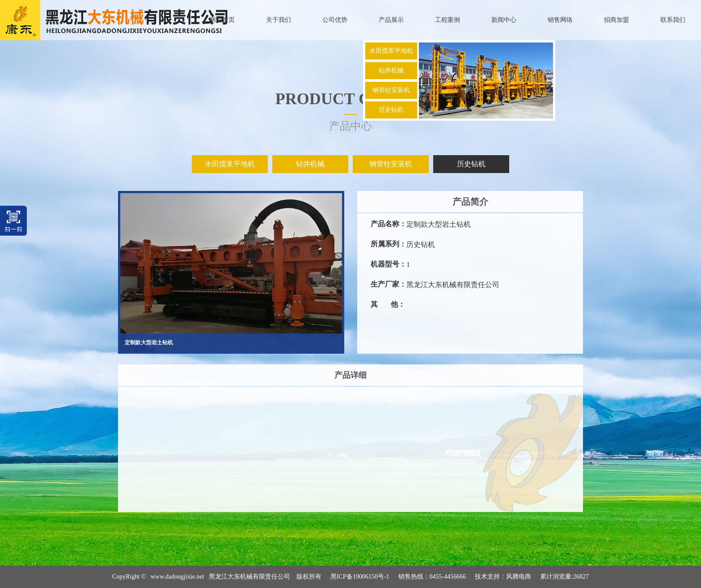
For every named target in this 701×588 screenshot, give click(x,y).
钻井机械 (391, 70)
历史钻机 (391, 110)
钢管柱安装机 (391, 90)
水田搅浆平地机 (391, 51)
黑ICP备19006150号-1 (360, 577)
